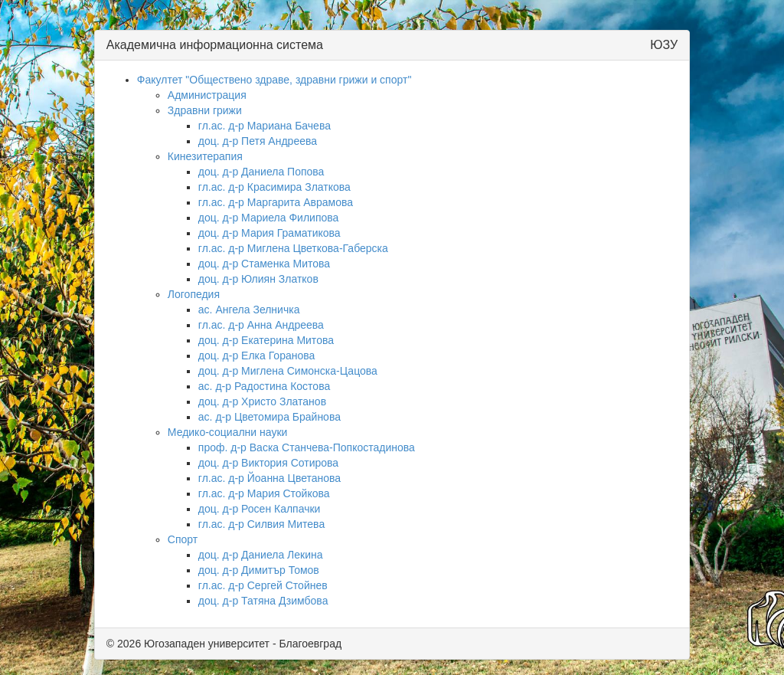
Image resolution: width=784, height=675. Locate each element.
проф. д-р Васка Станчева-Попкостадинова (307, 447)
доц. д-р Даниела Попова (261, 172)
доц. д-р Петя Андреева (258, 141)
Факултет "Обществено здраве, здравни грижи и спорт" (274, 80)
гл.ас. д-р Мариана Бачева (265, 126)
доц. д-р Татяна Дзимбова (263, 601)
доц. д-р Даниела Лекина (261, 555)
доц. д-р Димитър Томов (259, 570)
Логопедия (194, 294)
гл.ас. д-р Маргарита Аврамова (276, 202)
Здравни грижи (205, 110)
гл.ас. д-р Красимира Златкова (274, 187)
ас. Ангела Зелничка (249, 310)
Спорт (183, 539)
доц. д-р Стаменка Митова (264, 264)
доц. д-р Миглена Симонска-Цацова (288, 371)
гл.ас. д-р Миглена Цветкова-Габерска (293, 248)
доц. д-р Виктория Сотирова (268, 463)
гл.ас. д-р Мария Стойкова (264, 493)
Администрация (207, 95)
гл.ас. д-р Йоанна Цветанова (269, 478)
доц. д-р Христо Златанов (262, 401)
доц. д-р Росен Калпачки (260, 509)
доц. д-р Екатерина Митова (266, 340)
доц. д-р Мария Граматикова (269, 233)
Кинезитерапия (205, 156)
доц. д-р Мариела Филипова (269, 218)
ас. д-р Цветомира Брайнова (269, 417)
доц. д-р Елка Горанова (256, 356)
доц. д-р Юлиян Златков (258, 279)
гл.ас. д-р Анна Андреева (261, 325)
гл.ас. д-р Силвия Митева (261, 524)
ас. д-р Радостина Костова (264, 386)
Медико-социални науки (228, 432)
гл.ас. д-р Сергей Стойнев (263, 585)
